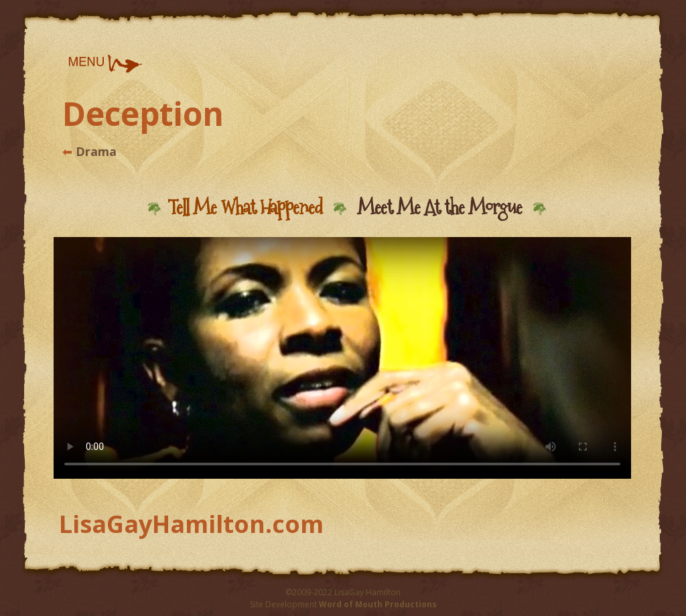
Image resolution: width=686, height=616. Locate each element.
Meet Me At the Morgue (439, 207)
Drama (94, 151)
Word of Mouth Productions (378, 604)
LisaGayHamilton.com (191, 524)
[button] (105, 64)
